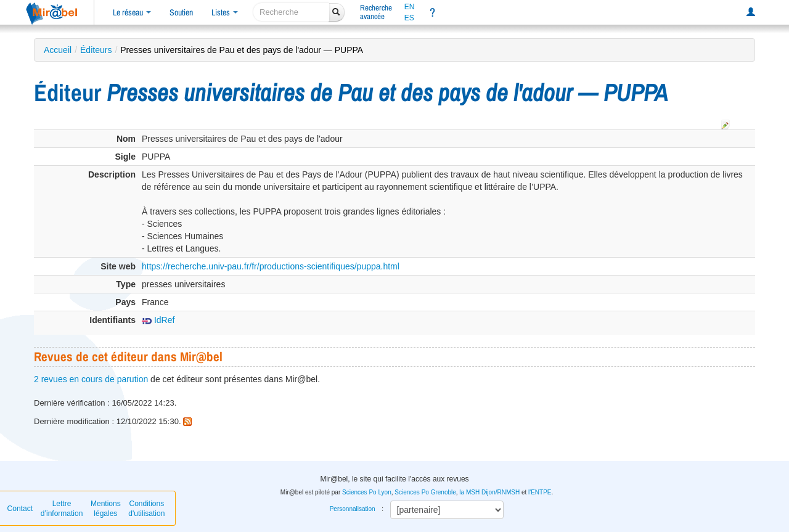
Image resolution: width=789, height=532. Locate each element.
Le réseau (132, 12)
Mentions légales (106, 509)
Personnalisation (353, 509)
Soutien (181, 12)
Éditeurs (96, 50)
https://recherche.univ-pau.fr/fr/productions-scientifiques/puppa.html (271, 266)
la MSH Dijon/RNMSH (489, 492)
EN (410, 7)
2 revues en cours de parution (91, 379)
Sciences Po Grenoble (425, 492)
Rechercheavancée (376, 12)
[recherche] (291, 12)
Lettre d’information (62, 509)
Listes (225, 12)
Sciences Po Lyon (367, 492)
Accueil (58, 50)
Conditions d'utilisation (146, 509)
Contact (20, 509)
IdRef (158, 320)
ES (409, 18)
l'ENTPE (540, 492)
